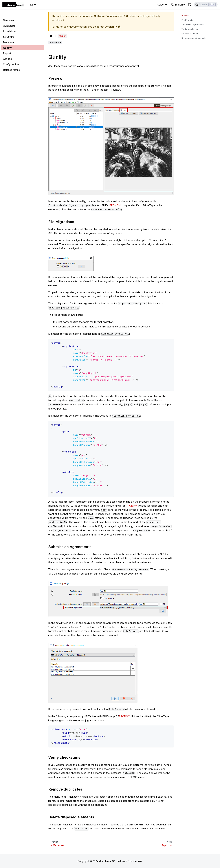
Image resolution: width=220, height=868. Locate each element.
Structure (9, 37)
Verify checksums (190, 29)
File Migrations (188, 20)
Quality (7, 48)
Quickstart (9, 26)
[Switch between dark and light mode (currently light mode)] (190, 5)
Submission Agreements (193, 25)
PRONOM (115, 205)
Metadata (8, 42)
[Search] (206, 5)
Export (7, 53)
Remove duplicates (191, 33)
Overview (8, 20)
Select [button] (161, 5)
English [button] (177, 5)
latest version (106, 27)
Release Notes (11, 70)
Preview (185, 16)
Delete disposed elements (194, 38)
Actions (7, 59)
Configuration (11, 64)
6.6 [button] (32, 5)
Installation (9, 31)
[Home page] (51, 36)
